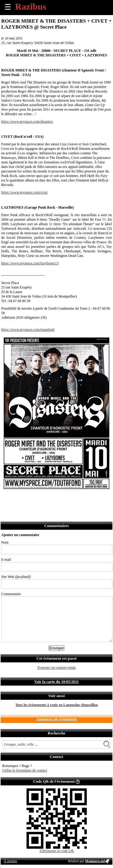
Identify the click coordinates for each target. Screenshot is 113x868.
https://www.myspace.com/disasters (27, 122)
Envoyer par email (33, 499)
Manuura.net (95, 861)
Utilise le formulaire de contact (25, 770)
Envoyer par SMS (46, 499)
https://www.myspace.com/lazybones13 (30, 263)
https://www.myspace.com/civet (24, 192)
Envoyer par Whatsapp (59, 499)
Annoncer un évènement (56, 719)
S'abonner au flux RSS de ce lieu (72, 499)
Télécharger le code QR (57, 851)
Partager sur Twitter (19, 499)
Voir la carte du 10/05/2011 (56, 682)
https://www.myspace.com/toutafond (28, 330)
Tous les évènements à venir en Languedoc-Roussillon (56, 705)
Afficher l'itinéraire (86, 499)
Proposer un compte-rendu (56, 668)
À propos (10, 861)
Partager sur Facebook (6, 499)
